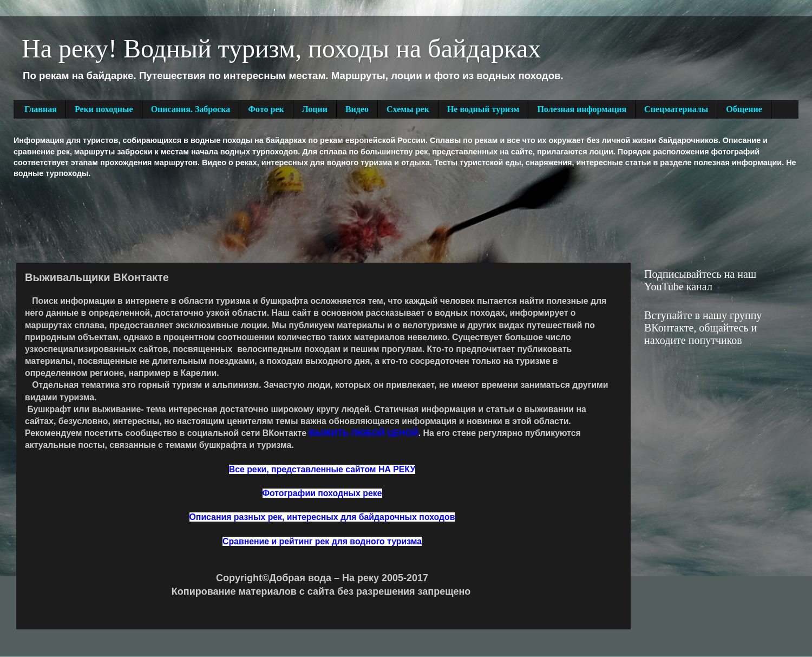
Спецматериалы (676, 109)
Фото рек (266, 109)
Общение (744, 109)
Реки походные (104, 109)
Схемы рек (408, 109)
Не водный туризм (483, 109)
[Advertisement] (211, 219)
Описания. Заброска (191, 109)
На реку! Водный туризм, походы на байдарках (281, 48)
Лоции (315, 109)
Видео (357, 109)
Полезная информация (582, 109)
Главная (41, 109)
